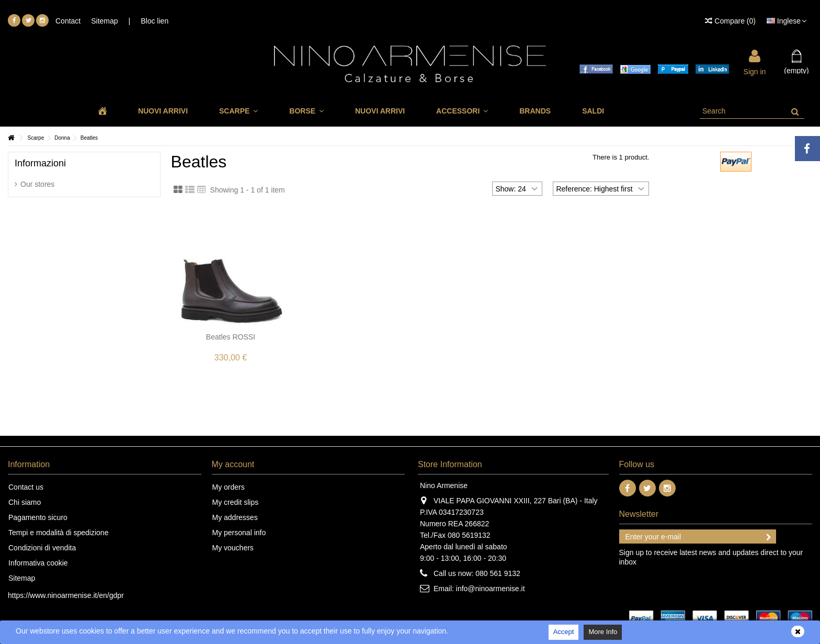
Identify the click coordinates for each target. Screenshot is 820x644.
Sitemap (104, 21)
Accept (564, 632)
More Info (603, 632)
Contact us (26, 487)
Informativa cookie (38, 563)
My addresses (235, 517)
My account (233, 464)
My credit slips (236, 502)
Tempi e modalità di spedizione (58, 533)
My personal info (239, 533)
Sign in (755, 71)
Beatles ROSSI (231, 337)
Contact (68, 21)
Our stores (37, 184)
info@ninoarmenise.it (491, 589)
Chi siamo (25, 502)
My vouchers (233, 548)
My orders (229, 487)
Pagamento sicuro (38, 517)
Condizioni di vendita (42, 548)
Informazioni (40, 163)
